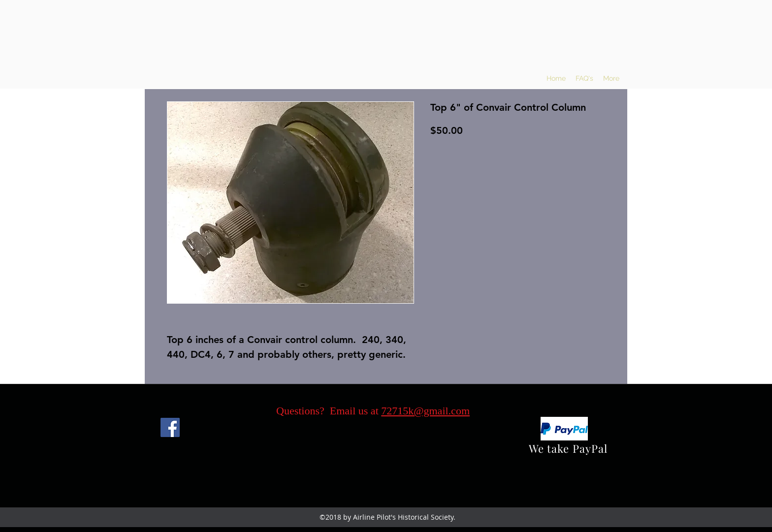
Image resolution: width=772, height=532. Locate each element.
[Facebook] (170, 427)
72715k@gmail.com (425, 411)
